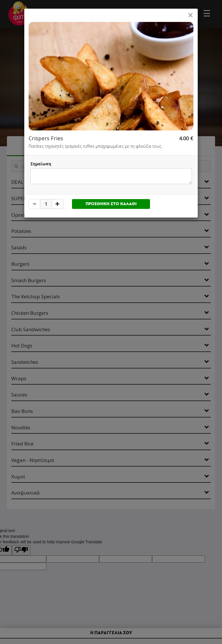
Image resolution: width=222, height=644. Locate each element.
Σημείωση (41, 164)
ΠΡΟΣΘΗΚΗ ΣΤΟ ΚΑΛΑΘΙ (111, 204)
